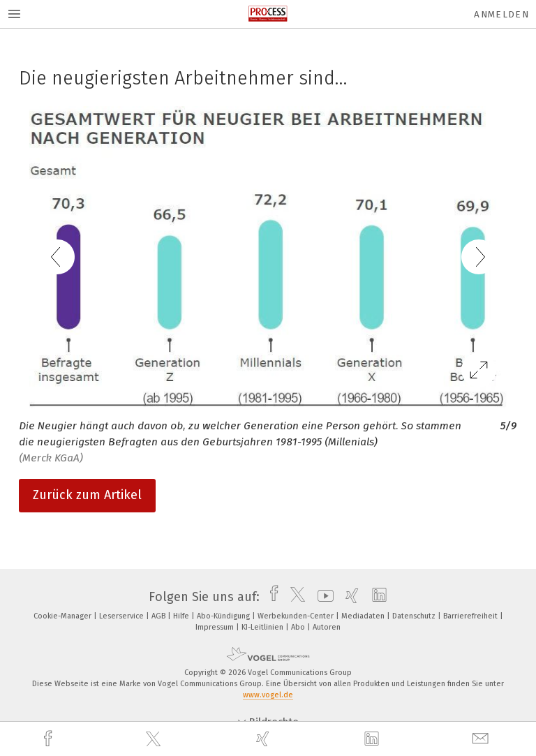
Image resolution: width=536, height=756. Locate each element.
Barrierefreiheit (471, 616)
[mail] (482, 739)
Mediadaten (364, 616)
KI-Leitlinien (263, 627)
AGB (159, 616)
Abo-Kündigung (224, 616)
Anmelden (501, 14)
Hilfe (182, 616)
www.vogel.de (268, 695)
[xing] (265, 739)
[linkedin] (373, 739)
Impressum (216, 627)
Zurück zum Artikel (87, 495)
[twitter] (155, 739)
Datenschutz (415, 616)
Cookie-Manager (64, 616)
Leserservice (122, 616)
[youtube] (322, 597)
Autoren (327, 627)
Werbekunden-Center (297, 616)
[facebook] (50, 739)
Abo (299, 627)
